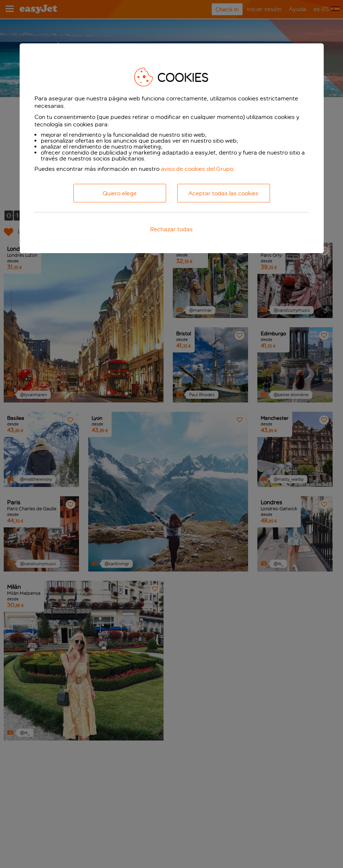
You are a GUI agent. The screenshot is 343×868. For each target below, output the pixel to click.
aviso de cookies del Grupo (197, 169)
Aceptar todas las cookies (223, 193)
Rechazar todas (171, 229)
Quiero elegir (120, 193)
